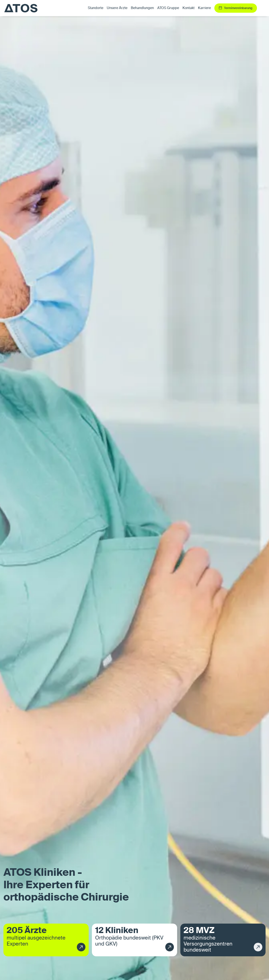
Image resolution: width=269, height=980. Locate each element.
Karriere (204, 8)
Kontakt (189, 8)
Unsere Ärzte (117, 8)
